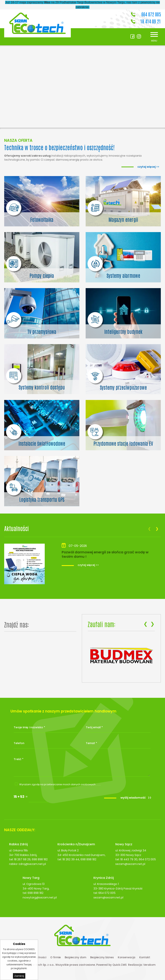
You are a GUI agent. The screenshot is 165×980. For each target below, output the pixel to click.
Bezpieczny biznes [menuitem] (102, 957)
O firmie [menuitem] (55, 957)
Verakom (149, 965)
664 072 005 (151, 14)
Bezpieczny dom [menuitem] (75, 957)
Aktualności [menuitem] (38, 957)
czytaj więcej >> (88, 565)
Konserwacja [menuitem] (127, 957)
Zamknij (19, 976)
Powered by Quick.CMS (111, 965)
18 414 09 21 (151, 21)
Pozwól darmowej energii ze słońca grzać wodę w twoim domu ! (105, 554)
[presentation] (149, 529)
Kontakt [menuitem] (145, 957)
